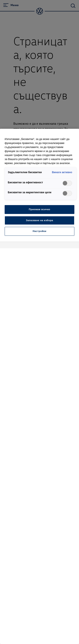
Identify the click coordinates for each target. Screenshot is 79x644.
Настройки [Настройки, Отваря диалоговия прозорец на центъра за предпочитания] (39, 231)
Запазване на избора (39, 220)
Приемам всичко (40, 209)
